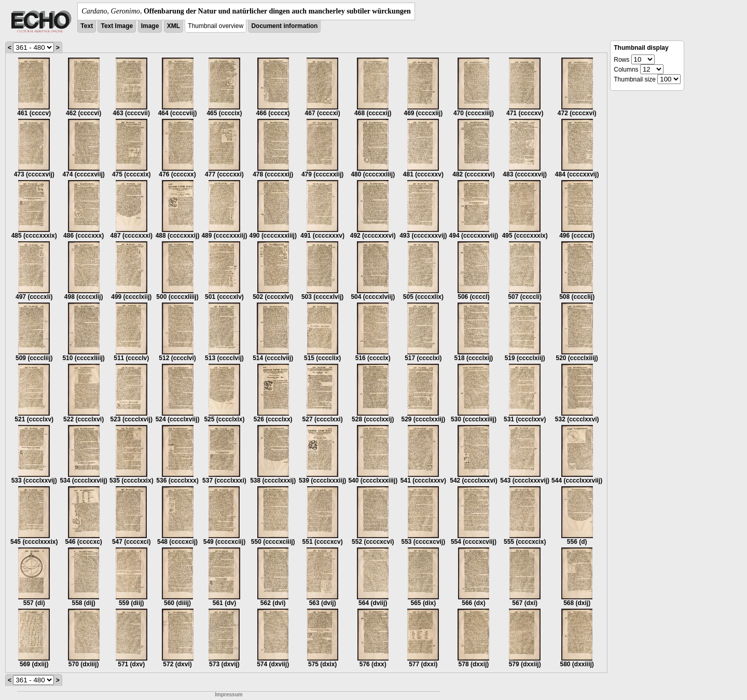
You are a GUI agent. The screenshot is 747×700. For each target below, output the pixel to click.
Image (150, 26)
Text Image (117, 26)
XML (174, 26)
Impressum (229, 695)
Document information (284, 26)
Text (87, 26)
